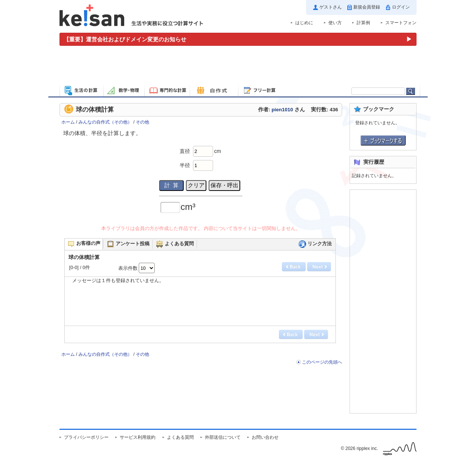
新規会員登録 (367, 7)
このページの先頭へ (322, 362)
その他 (142, 122)
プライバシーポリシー (86, 437)
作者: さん (282, 110)
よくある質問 (180, 437)
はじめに (304, 23)
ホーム (68, 122)
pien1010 (282, 110)
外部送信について (223, 437)
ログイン (401, 7)
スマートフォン (401, 23)
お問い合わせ (265, 437)
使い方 (335, 23)
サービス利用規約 (138, 437)
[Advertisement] (238, 66)
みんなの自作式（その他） (105, 122)
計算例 (363, 23)
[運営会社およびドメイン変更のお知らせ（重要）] (238, 39)
